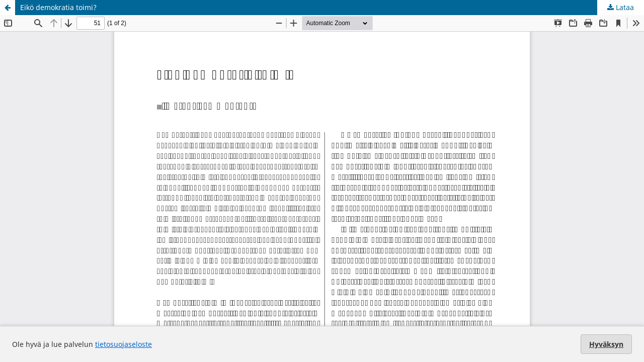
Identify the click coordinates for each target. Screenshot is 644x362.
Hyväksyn (606, 344)
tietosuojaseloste (124, 344)
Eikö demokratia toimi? (58, 7)
